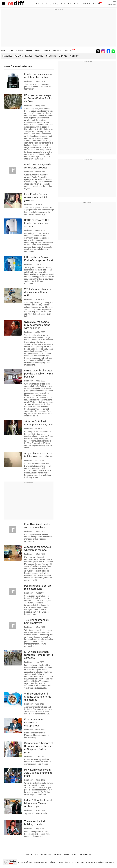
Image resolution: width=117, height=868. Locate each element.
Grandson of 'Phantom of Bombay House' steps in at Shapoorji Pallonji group (39, 748)
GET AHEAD (57, 51)
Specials (63, 56)
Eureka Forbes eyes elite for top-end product (38, 166)
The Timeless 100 (85, 854)
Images (29, 56)
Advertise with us (40, 862)
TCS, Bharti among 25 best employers (37, 621)
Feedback (81, 862)
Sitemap (73, 862)
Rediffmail (39, 4)
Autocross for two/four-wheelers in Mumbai (38, 548)
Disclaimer (52, 862)
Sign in (114, 2)
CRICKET (38, 51)
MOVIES (29, 51)
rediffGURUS (86, 4)
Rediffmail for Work (32, 854)
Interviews (51, 56)
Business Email (73, 4)
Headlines (7, 56)
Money (48, 4)
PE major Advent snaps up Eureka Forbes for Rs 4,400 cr (38, 98)
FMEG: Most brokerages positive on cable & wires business (39, 374)
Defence (19, 56)
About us (89, 862)
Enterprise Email (59, 4)
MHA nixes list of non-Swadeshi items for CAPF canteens (39, 655)
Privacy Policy (63, 862)
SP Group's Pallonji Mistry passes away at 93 (39, 423)
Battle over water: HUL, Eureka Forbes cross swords (37, 223)
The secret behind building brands (35, 823)
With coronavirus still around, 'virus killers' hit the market (37, 697)
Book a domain (46, 854)
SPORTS (47, 51)
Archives (74, 56)
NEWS (11, 51)
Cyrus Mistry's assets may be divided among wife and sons (37, 325)
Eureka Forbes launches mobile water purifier (38, 76)
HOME (4, 51)
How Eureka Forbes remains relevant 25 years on (36, 197)
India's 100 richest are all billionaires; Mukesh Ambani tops (38, 803)
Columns (39, 56)
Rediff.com (28, 862)
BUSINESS (20, 51)
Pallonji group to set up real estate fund (38, 587)
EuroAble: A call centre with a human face (37, 526)
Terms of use (99, 862)
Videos (74, 854)
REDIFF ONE (69, 51)
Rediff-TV (96, 4)
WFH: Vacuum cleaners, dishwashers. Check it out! (38, 292)
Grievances (110, 862)
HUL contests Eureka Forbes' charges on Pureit (39, 259)
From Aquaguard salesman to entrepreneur (34, 722)
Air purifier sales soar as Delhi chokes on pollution (39, 455)
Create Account (112, 5)
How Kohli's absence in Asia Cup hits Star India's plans (38, 773)
